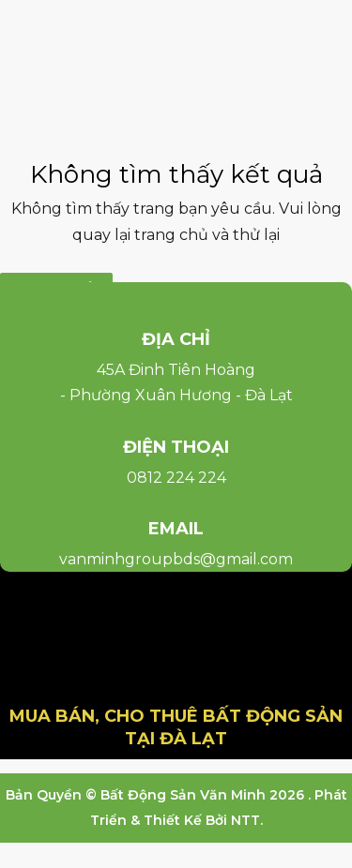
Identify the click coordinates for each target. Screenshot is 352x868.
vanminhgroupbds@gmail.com (176, 559)
